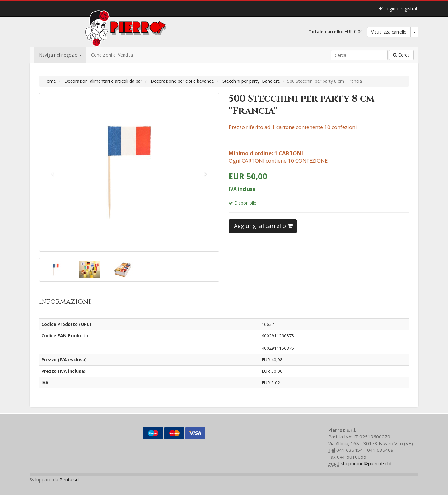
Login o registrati (399, 9)
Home (50, 81)
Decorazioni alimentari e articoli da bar (103, 81)
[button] (53, 172)
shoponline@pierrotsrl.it (366, 463)
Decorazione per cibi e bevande (182, 81)
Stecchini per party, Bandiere (251, 81)
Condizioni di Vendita (112, 55)
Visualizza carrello (389, 32)
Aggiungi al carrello (263, 226)
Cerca (401, 55)
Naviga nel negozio (60, 55)
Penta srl (69, 479)
